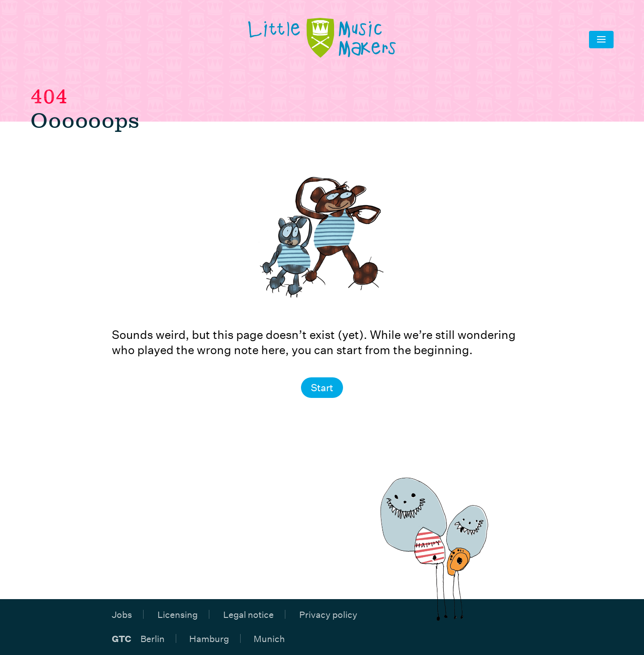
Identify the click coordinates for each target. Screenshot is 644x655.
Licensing (178, 614)
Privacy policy (328, 614)
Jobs (122, 614)
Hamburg (209, 638)
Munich (269, 638)
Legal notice (248, 614)
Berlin (153, 638)
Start (322, 387)
